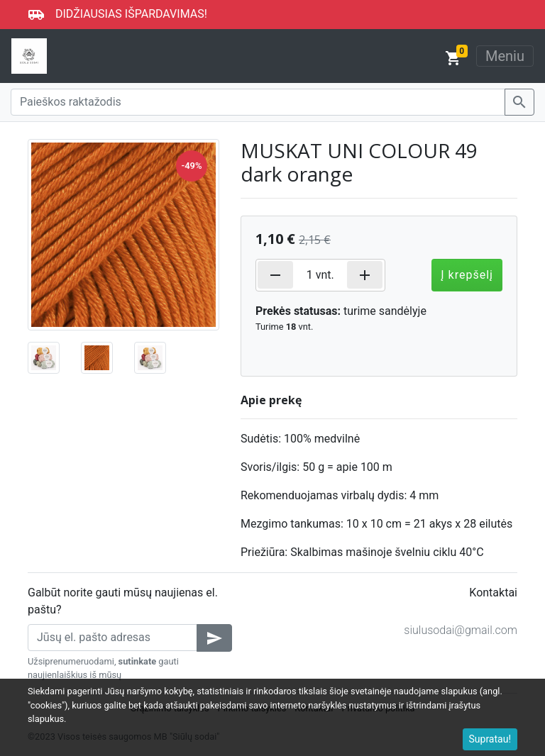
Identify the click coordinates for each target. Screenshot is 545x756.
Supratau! (490, 739)
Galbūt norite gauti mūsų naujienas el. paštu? (123, 601)
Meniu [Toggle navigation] (505, 56)
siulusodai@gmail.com (461, 630)
